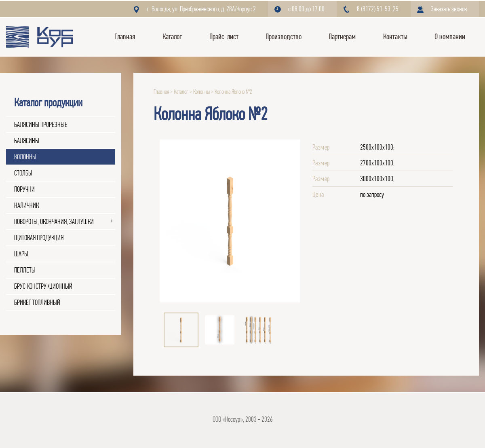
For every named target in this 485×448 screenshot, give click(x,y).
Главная (125, 37)
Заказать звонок (449, 9)
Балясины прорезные (41, 125)
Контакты (395, 37)
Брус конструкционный (43, 286)
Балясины (27, 141)
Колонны (25, 157)
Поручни (24, 189)
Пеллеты (25, 270)
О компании (450, 37)
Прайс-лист (224, 37)
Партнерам (342, 37)
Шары (21, 254)
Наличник (26, 205)
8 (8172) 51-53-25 (378, 9)
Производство (284, 37)
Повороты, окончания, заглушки (54, 222)
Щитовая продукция (39, 238)
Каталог (172, 37)
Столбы (23, 173)
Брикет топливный (37, 302)
